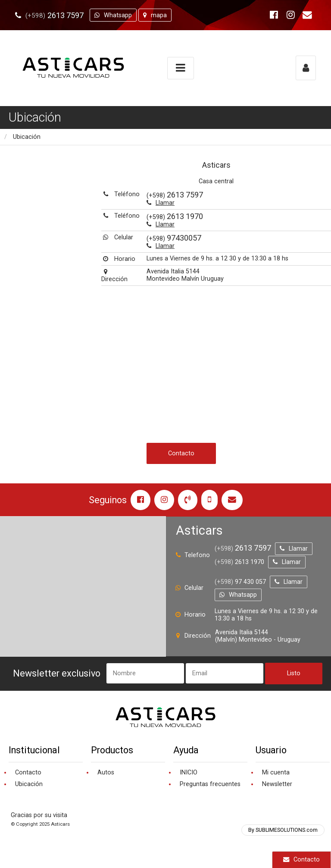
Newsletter (277, 784)
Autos (106, 772)
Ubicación (27, 137)
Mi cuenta (276, 772)
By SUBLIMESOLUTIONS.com (283, 830)
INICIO (189, 772)
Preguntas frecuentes (210, 784)
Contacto (301, 860)
